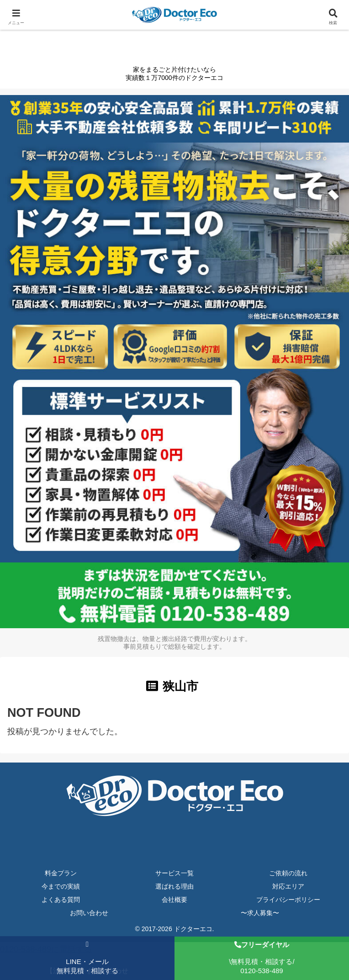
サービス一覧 (174, 873)
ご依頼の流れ (288, 873)
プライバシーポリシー (288, 900)
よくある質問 (61, 900)
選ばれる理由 (174, 886)
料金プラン (61, 873)
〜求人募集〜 (260, 913)
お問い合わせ (89, 913)
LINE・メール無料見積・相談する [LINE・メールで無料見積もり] (87, 958)
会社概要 (174, 900)
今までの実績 (61, 886)
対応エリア (288, 886)
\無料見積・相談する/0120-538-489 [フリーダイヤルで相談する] (262, 958)
